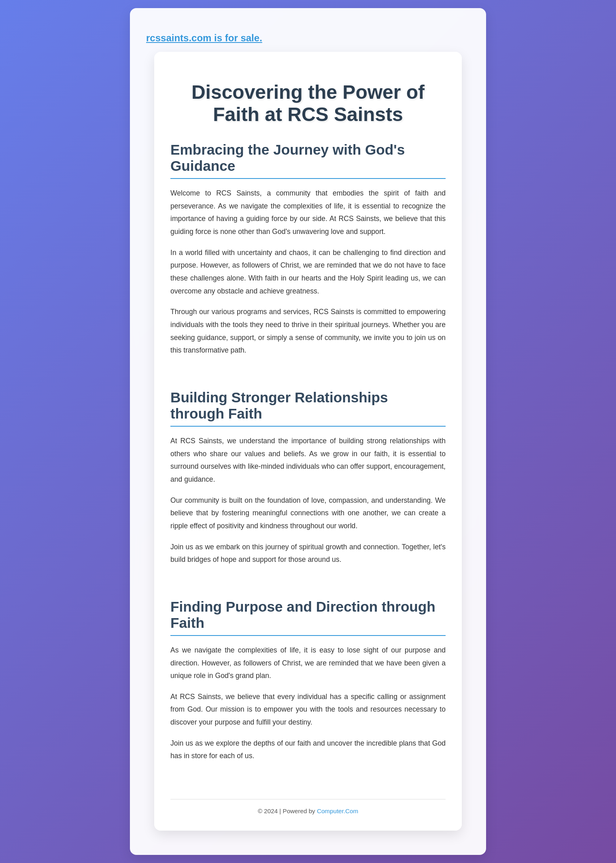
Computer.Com (338, 811)
